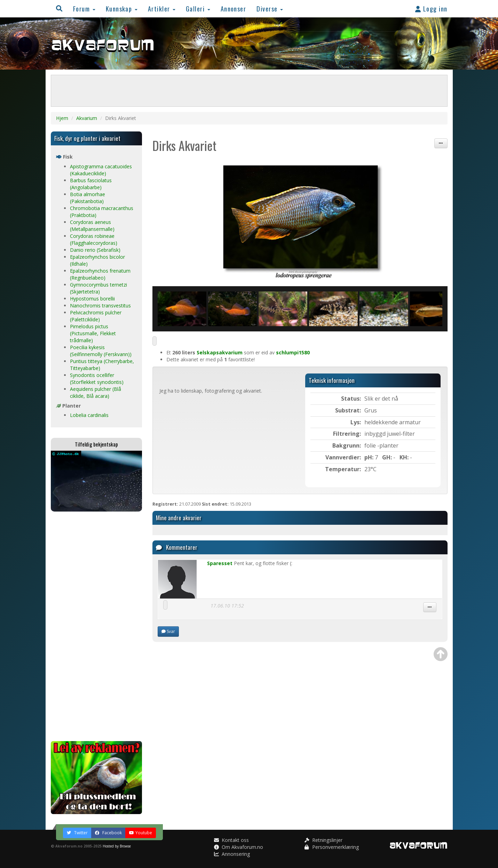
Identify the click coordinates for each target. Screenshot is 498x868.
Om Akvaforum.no (239, 847)
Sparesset (220, 563)
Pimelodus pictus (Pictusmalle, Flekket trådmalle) (93, 333)
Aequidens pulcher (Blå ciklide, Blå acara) (96, 392)
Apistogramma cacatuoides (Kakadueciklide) (101, 170)
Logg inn (431, 9)
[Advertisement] (97, 626)
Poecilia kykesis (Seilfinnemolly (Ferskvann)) (101, 351)
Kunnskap (122, 9)
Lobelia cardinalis (89, 415)
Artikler (162, 9)
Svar (168, 631)
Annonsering (232, 854)
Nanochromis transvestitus (100, 306)
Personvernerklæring (332, 847)
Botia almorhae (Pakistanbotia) (88, 198)
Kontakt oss (231, 840)
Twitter (77, 833)
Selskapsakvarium (220, 352)
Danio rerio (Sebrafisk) (95, 250)
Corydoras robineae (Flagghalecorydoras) (94, 239)
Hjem (62, 118)
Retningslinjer (323, 840)
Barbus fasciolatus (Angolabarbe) (91, 184)
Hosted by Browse (117, 846)
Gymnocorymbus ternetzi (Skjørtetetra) (98, 288)
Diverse (270, 9)
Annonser (234, 9)
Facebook (108, 833)
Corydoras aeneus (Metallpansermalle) (92, 226)
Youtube (141, 833)
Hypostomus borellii (92, 299)
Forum (84, 9)
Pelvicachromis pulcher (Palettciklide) (96, 316)
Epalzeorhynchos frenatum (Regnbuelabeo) (100, 274)
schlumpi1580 (293, 352)
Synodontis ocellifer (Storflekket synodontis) (97, 379)
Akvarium (87, 118)
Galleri (198, 9)
